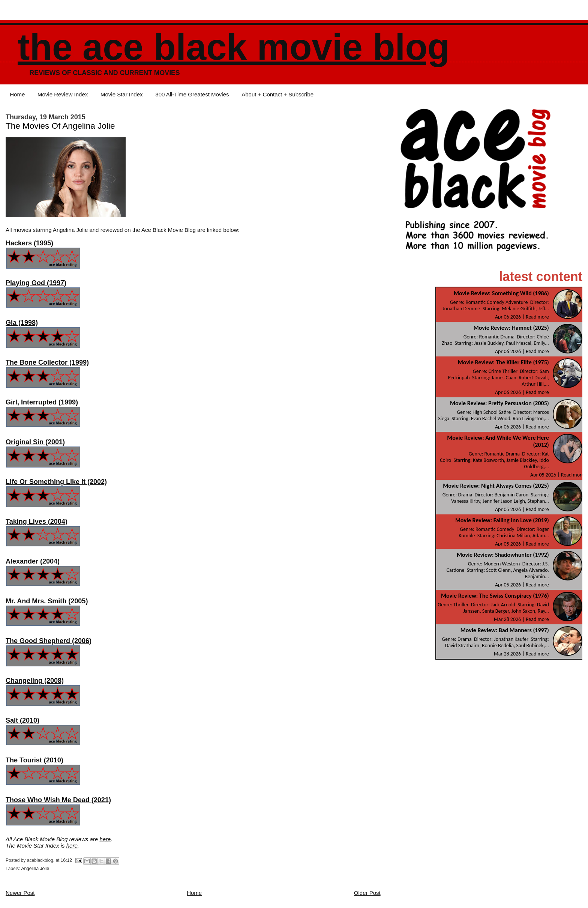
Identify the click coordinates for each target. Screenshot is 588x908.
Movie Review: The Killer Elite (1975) (503, 362)
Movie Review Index (63, 94)
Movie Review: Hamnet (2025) (511, 328)
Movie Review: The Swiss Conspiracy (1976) (495, 596)
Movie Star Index (122, 94)
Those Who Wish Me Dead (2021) (58, 800)
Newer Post (20, 893)
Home (17, 94)
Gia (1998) (22, 323)
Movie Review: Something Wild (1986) (501, 293)
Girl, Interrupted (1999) (42, 402)
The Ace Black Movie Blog (234, 47)
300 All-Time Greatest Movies (192, 94)
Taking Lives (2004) (37, 522)
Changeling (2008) (35, 681)
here (105, 839)
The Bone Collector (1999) (47, 362)
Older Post (367, 893)
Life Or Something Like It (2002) (56, 482)
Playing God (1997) (36, 283)
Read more (537, 317)
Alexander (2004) (33, 561)
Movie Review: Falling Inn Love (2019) (502, 520)
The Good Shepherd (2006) (49, 641)
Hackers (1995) (29, 243)
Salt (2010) (22, 720)
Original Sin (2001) (35, 442)
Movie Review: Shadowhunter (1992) (503, 555)
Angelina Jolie (35, 869)
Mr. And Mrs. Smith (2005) (47, 601)
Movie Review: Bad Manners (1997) (505, 630)
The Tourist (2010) (34, 760)
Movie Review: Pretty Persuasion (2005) (499, 403)
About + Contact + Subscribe (277, 94)
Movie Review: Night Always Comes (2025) (496, 486)
